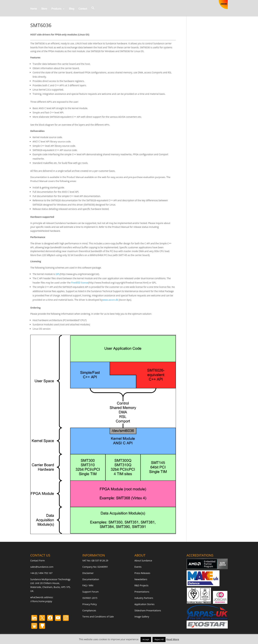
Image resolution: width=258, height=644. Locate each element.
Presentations (142, 592)
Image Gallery (142, 617)
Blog (72, 9)
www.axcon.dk (110, 300)
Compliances (89, 610)
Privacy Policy (90, 604)
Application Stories (144, 604)
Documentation (91, 579)
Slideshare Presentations (148, 610)
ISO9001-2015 (90, 598)
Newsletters (141, 579)
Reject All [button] (159, 639)
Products (56, 9)
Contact (83, 9)
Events (138, 567)
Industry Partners (144, 598)
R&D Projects (141, 585)
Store (44, 9)
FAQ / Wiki (88, 585)
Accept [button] (146, 639)
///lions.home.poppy (41, 601)
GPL (58, 274)
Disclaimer (88, 573)
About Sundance (143, 561)
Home (34, 9)
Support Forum (91, 592)
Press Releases (142, 573)
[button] (93, 11)
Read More (173, 639)
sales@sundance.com (42, 567)
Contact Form (38, 561)
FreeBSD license (80, 283)
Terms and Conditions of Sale (98, 617)
